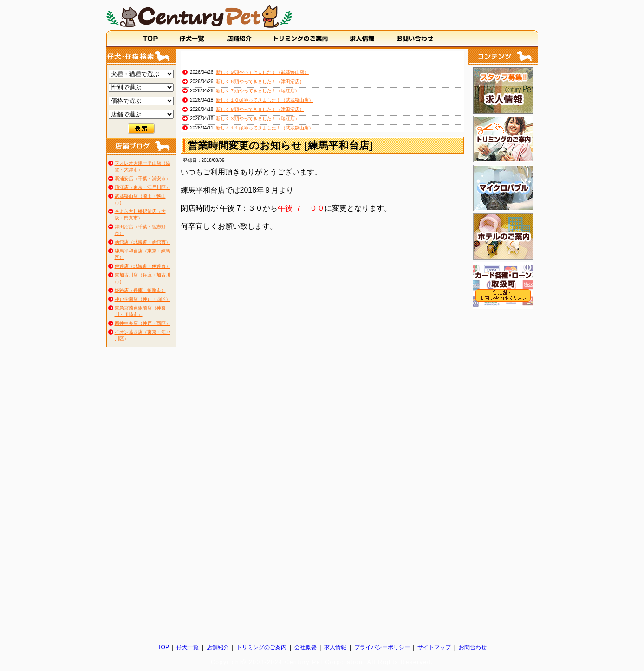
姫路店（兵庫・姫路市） (140, 290)
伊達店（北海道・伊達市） (143, 266)
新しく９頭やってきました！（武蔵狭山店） (262, 72)
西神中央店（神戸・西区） (143, 323)
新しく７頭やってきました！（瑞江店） (258, 91)
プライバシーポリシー (382, 647)
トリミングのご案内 (261, 647)
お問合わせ (473, 647)
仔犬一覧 (188, 647)
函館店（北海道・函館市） (143, 242)
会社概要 (306, 647)
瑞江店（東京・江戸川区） (143, 187)
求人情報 (335, 647)
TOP (163, 647)
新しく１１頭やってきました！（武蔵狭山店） (265, 128)
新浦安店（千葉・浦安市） (143, 178)
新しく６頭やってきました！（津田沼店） (260, 81)
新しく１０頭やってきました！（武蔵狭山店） (265, 100)
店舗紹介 (218, 647)
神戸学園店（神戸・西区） (143, 299)
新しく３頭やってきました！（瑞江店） (258, 119)
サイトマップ (434, 647)
